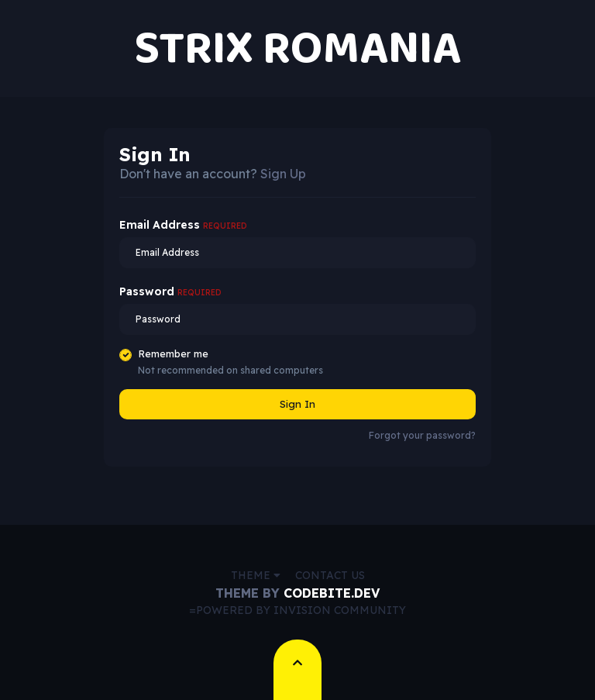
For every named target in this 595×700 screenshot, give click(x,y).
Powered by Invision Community (301, 610)
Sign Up (283, 174)
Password (170, 291)
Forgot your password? (422, 435)
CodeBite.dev (332, 593)
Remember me (173, 353)
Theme (256, 575)
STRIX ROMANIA (297, 48)
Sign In (297, 404)
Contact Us (330, 575)
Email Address (183, 225)
